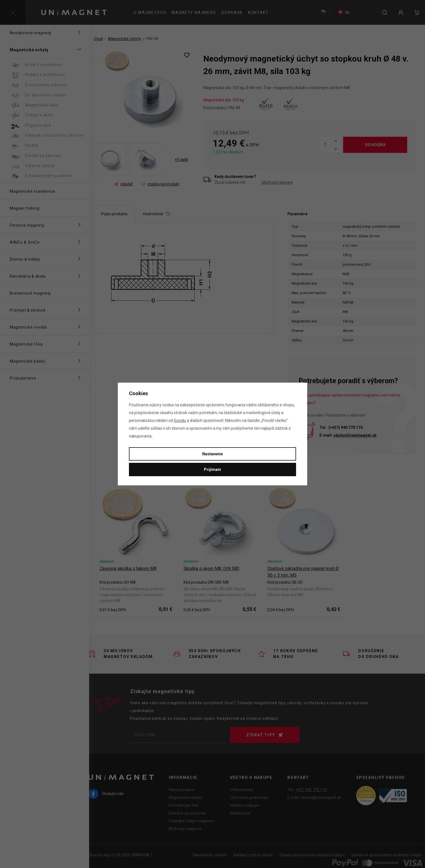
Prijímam (213, 470)
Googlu (180, 420)
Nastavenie (213, 454)
